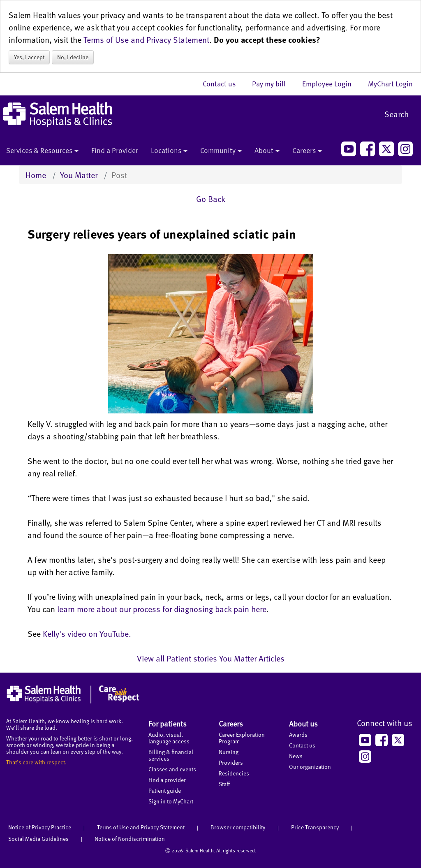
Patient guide (165, 790)
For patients (168, 723)
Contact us (223, 84)
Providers (231, 762)
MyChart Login (390, 84)
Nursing (229, 752)
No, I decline (73, 57)
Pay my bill (273, 84)
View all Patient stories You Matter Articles (211, 658)
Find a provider (167, 780)
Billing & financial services (171, 755)
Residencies (234, 773)
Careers (307, 151)
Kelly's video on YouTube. (87, 634)
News (296, 756)
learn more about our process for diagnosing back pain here (162, 609)
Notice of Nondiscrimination (130, 839)
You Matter (79, 175)
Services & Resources (42, 151)
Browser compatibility (238, 827)
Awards (298, 735)
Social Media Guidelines (38, 839)
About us (303, 723)
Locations (169, 151)
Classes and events (172, 769)
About (267, 151)
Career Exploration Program (242, 738)
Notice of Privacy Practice (40, 827)
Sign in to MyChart (171, 801)
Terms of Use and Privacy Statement (146, 39)
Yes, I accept (29, 57)
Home (36, 175)
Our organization (310, 767)
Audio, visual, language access (169, 738)
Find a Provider (115, 150)
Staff (224, 784)
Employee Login (331, 84)
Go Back (211, 199)
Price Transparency (315, 827)
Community (221, 151)
